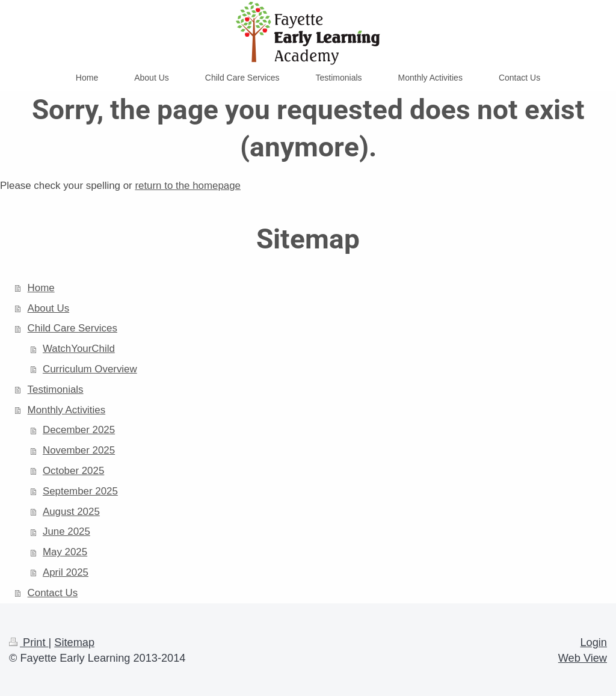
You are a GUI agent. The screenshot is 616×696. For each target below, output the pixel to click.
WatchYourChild (79, 349)
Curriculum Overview (90, 369)
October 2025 (73, 471)
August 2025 (71, 512)
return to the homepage (188, 186)
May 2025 (65, 552)
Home (41, 288)
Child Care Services (72, 328)
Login (593, 642)
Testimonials (56, 390)
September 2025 (80, 491)
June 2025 (66, 531)
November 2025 (79, 450)
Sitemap (74, 642)
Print (29, 642)
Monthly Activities (67, 410)
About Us (48, 308)
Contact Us (53, 593)
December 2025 (79, 430)
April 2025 (66, 572)
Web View (583, 658)
